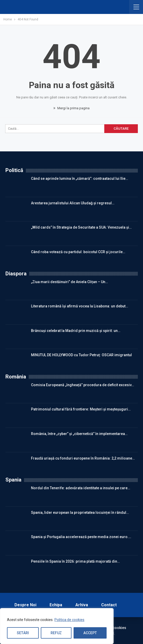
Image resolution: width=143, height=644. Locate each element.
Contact (109, 605)
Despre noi (25, 605)
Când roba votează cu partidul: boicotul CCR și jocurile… (78, 252)
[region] (57, 626)
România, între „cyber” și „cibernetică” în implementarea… (79, 434)
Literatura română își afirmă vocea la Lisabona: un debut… (80, 306)
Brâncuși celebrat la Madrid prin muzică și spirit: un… (76, 331)
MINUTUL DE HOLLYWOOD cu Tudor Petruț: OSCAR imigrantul (81, 355)
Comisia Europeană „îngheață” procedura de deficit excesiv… (82, 385)
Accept (90, 633)
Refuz (56, 633)
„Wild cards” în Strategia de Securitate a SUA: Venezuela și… (81, 227)
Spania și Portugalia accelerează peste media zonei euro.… (81, 537)
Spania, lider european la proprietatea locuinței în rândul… (80, 513)
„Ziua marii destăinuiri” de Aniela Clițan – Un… (69, 282)
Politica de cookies (69, 620)
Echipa (56, 605)
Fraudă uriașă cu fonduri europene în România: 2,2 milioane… (83, 458)
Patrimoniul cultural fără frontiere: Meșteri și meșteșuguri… (81, 409)
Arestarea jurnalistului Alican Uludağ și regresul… (73, 203)
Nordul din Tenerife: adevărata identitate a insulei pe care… (81, 488)
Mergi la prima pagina (71, 108)
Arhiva (82, 605)
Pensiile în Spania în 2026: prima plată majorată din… (75, 561)
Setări (23, 633)
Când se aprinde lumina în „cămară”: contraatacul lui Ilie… (80, 179)
